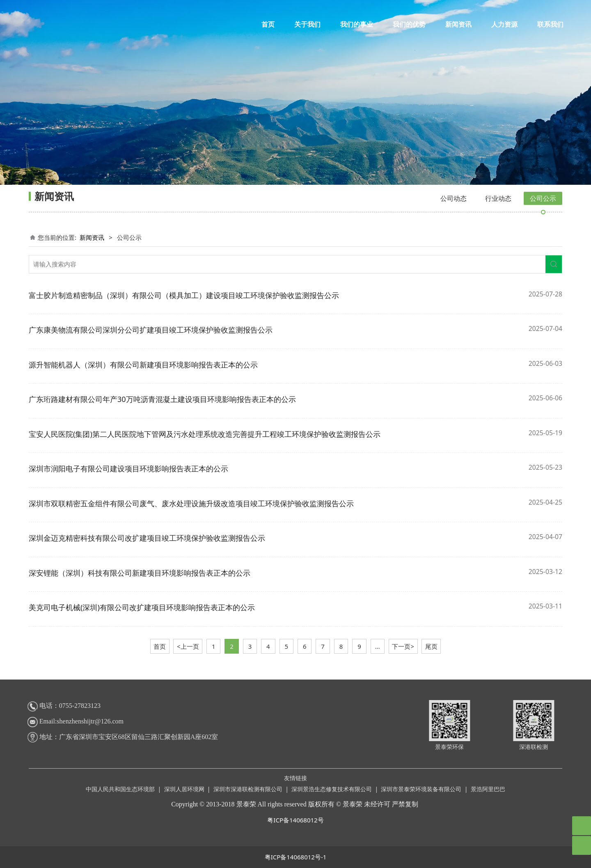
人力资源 (504, 24)
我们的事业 (357, 24)
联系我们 (550, 24)
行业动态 (498, 198)
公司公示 (543, 198)
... (378, 646)
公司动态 (454, 198)
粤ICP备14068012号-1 (296, 857)
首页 (268, 24)
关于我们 (307, 24)
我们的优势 (409, 24)
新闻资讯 (458, 24)
